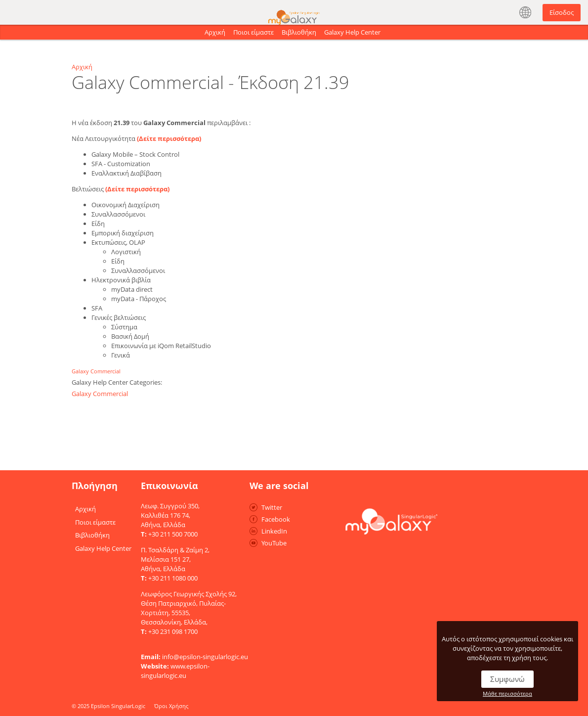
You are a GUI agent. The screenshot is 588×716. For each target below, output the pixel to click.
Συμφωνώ (507, 679)
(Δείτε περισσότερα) (169, 138)
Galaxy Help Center (352, 32)
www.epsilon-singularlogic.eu (175, 671)
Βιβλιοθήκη (299, 32)
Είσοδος (562, 12)
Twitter (272, 507)
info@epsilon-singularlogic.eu (205, 657)
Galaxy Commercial (96, 371)
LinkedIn (274, 531)
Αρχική (215, 32)
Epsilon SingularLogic (118, 706)
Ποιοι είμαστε (253, 32)
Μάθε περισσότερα (507, 694)
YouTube (274, 543)
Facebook (276, 519)
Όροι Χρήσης (171, 706)
